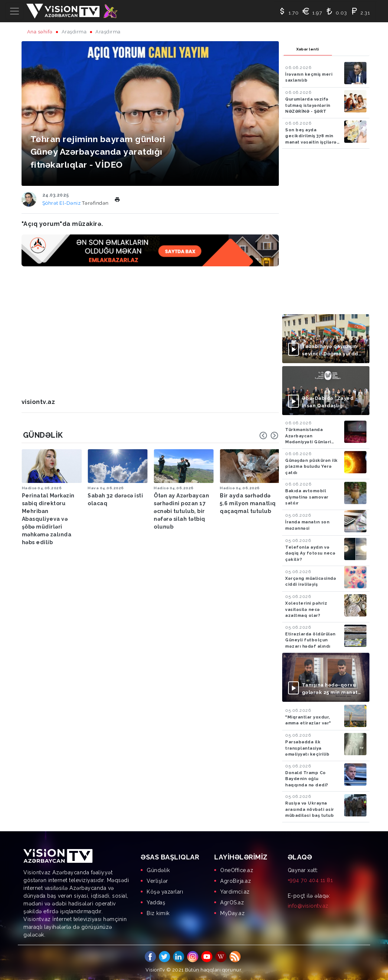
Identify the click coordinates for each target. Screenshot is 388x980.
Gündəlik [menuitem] (158, 870)
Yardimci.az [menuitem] (235, 892)
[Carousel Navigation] (269, 435)
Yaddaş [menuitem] (156, 902)
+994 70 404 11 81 (310, 880)
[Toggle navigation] (14, 11)
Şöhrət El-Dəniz (62, 203)
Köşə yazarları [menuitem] (165, 892)
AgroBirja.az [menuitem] (236, 881)
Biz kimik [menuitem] (158, 913)
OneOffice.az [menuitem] (237, 870)
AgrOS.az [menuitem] (232, 902)
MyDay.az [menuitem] (232, 913)
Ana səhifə (40, 32)
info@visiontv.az (308, 906)
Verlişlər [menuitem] (157, 881)
